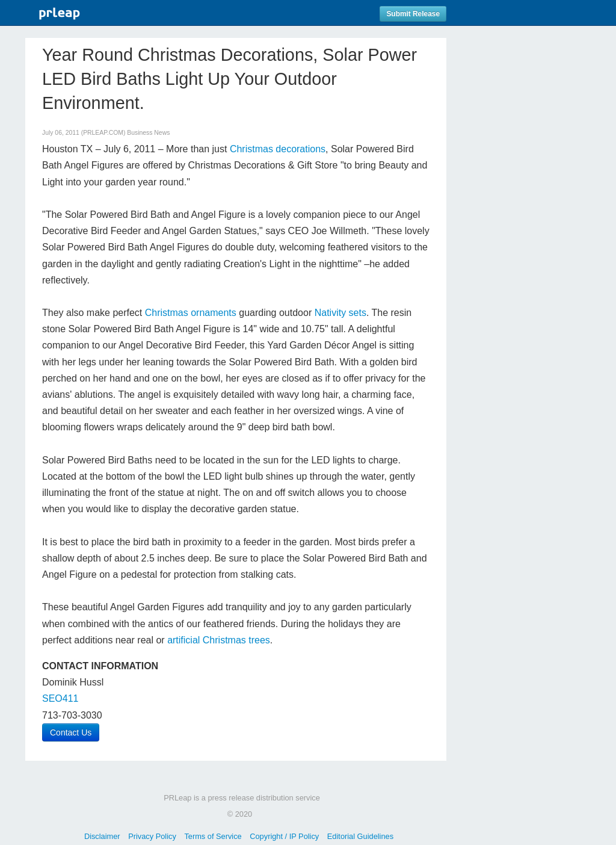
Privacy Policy (152, 836)
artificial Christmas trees (219, 640)
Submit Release (413, 14)
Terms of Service (213, 836)
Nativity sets (340, 313)
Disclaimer (102, 836)
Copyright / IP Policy (284, 836)
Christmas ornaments (191, 313)
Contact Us (71, 732)
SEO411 (60, 698)
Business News (148, 133)
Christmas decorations (278, 149)
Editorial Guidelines (360, 836)
